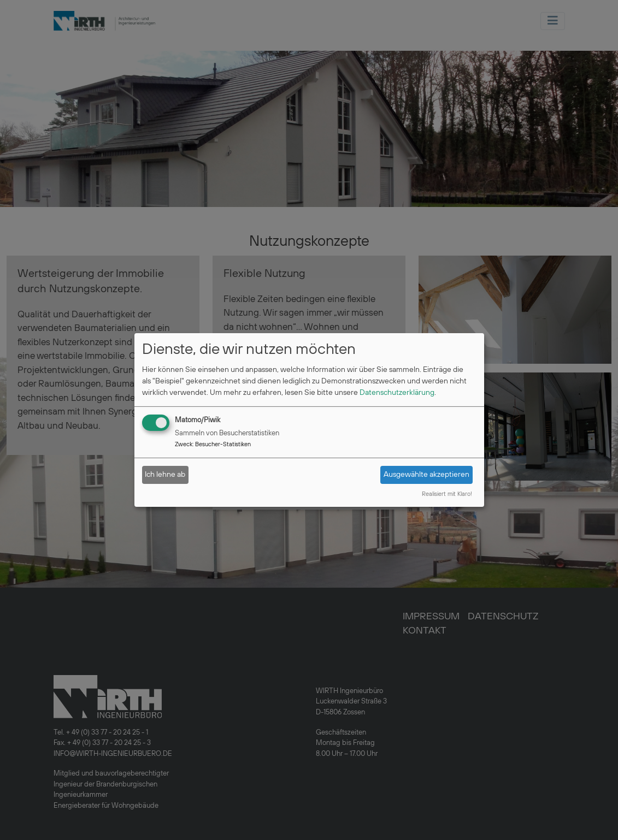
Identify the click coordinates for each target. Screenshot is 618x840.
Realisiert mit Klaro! (447, 494)
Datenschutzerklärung (397, 393)
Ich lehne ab (165, 475)
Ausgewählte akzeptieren (426, 475)
